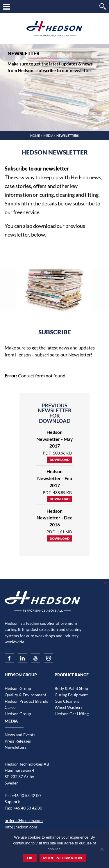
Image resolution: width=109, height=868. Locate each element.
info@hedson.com (21, 827)
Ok (30, 858)
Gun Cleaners (67, 701)
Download (60, 460)
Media (48, 135)
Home (35, 135)
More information (63, 858)
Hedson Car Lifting (72, 714)
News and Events (20, 735)
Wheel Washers (69, 707)
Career (11, 707)
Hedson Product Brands (26, 701)
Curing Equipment (71, 695)
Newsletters (16, 747)
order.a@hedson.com (24, 820)
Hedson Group (18, 688)
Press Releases (18, 741)
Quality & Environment (25, 695)
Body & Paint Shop (71, 688)
